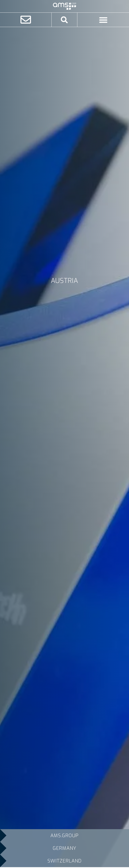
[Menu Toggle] (103, 20)
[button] (64, 20)
